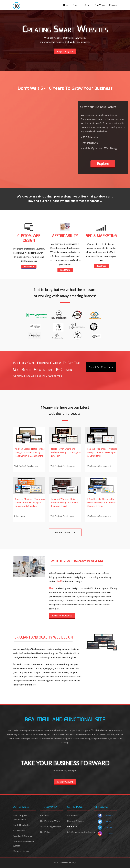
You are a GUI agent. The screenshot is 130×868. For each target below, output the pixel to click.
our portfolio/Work (50, 821)
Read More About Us (62, 616)
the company (49, 807)
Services (77, 5)
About (88, 5)
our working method (50, 826)
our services (21, 807)
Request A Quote (65, 51)
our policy (45, 832)
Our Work (100, 5)
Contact (113, 5)
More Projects (65, 532)
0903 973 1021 (75, 826)
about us (45, 815)
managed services (22, 851)
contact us (73, 815)
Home (66, 5)
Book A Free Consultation (101, 367)
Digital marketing (22, 825)
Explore (103, 163)
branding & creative (23, 836)
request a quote (75, 821)
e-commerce (19, 831)
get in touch (76, 807)
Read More (29, 267)
